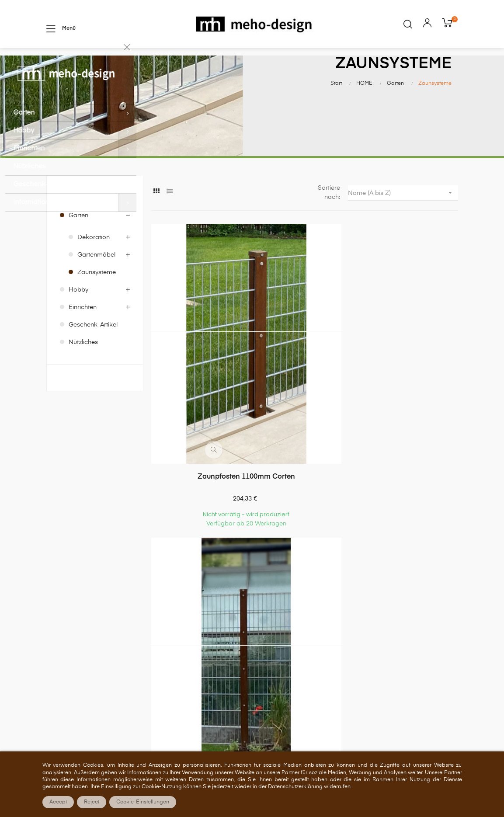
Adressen (269, 626)
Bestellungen (274, 593)
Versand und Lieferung (394, 633)
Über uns (374, 576)
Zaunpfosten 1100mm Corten (200, 391)
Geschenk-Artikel (93, 352)
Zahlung (373, 617)
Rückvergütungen (281, 609)
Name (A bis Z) (403, 221)
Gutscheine (272, 642)
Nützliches (83, 370)
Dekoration (94, 265)
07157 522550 (136, 651)
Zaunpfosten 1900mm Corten (304, 391)
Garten (78, 243)
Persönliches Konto (284, 576)
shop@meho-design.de (150, 678)
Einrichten (83, 335)
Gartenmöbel (96, 282)
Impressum (377, 650)
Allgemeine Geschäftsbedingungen (395, 597)
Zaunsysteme (97, 300)
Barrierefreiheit (382, 667)
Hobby (78, 317)
